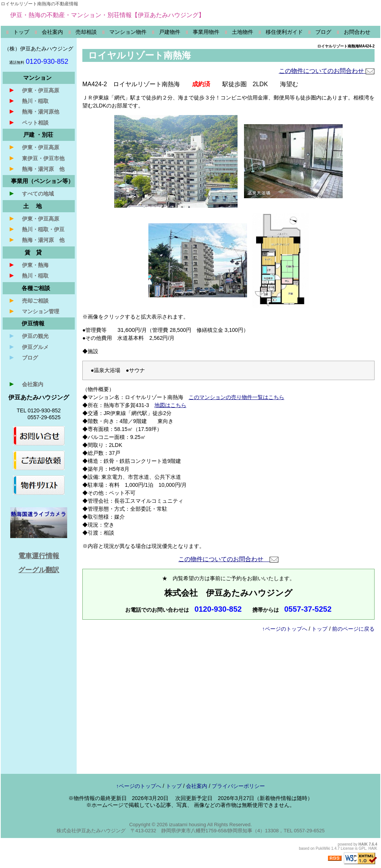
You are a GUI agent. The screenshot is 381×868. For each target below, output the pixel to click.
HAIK (363, 844)
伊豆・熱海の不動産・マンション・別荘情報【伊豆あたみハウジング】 (107, 15)
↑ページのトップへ (285, 629)
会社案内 (26, 384)
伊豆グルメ (28, 347)
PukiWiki (323, 848)
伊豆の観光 (28, 336)
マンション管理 (34, 311)
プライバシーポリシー (238, 786)
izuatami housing (187, 825)
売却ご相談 (28, 300)
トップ (320, 629)
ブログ (23, 357)
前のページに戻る (353, 629)
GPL (362, 848)
